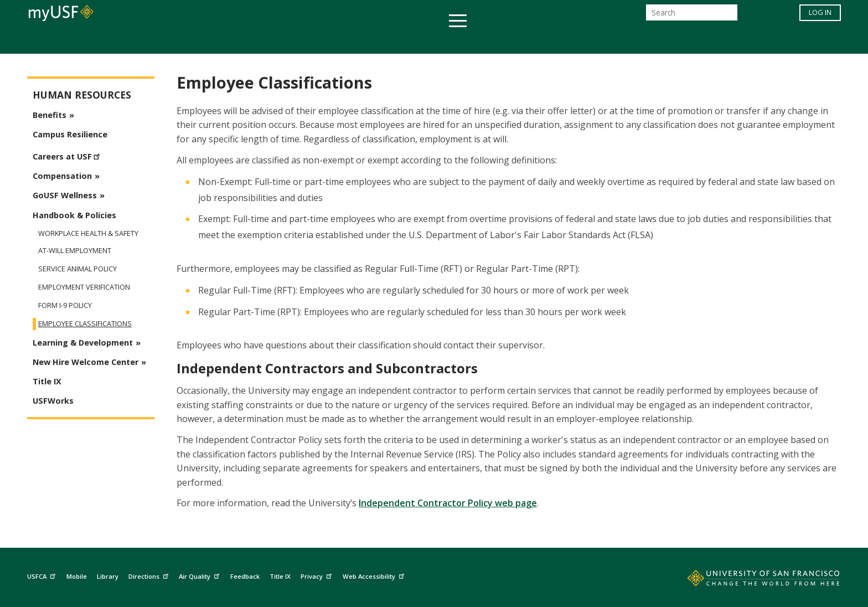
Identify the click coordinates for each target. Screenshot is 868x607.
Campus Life (489, 41)
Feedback (245, 576)
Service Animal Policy (77, 269)
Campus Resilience (70, 134)
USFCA (43, 575)
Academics (219, 41)
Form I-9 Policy (65, 305)
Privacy (317, 575)
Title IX (47, 381)
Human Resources (82, 95)
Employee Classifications (85, 324)
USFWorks (53, 401)
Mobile (77, 576)
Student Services (301, 41)
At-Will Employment (75, 251)
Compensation (62, 176)
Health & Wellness (401, 41)
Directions (150, 575)
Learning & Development (83, 343)
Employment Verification (84, 287)
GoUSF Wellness (65, 195)
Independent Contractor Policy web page (448, 503)
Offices (551, 41)
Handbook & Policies (74, 215)
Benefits (50, 115)
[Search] (692, 16)
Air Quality (200, 575)
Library (108, 576)
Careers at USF (68, 155)
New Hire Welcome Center (86, 362)
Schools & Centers (630, 41)
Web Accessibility (375, 575)
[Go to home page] (751, 580)
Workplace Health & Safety (88, 233)
